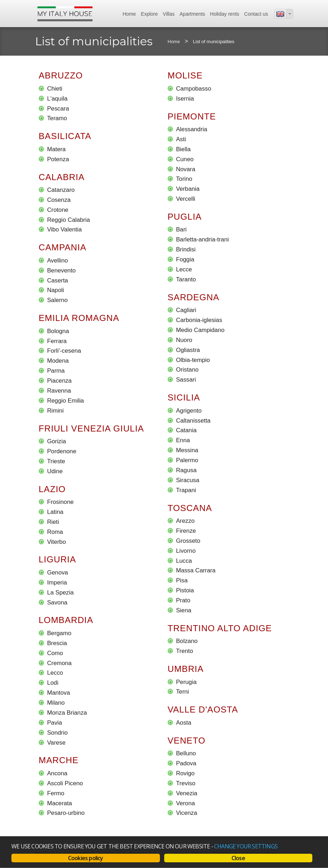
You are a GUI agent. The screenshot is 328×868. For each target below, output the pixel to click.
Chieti (55, 89)
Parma (56, 371)
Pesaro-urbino (66, 813)
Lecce (184, 269)
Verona (185, 803)
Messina (187, 450)
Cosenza (59, 200)
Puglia (185, 217)
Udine (55, 471)
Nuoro (184, 340)
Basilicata (65, 136)
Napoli (56, 290)
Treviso (186, 783)
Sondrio (57, 733)
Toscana (190, 508)
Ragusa (186, 470)
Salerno (57, 300)
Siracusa (188, 480)
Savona (57, 603)
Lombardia (66, 620)
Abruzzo (61, 75)
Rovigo (185, 773)
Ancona (57, 773)
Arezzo (185, 521)
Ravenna (59, 391)
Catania (186, 431)
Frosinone (60, 502)
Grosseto (188, 541)
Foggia (185, 259)
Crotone (58, 210)
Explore (149, 14)
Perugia (186, 682)
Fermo (56, 793)
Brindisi (186, 249)
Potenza (58, 159)
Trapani (186, 490)
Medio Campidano (200, 330)
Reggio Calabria (68, 220)
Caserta (58, 280)
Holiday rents (225, 14)
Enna (183, 440)
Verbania (188, 189)
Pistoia (185, 590)
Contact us (256, 14)
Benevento (61, 270)
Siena (184, 610)
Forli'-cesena (64, 351)
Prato (183, 600)
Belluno (186, 753)
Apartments (192, 14)
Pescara (58, 109)
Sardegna (194, 297)
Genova (58, 573)
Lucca (184, 561)
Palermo (187, 460)
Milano (56, 703)
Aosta (184, 723)
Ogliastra (188, 350)
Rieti (53, 522)
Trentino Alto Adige (220, 628)
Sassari (186, 380)
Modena (58, 361)
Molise (185, 75)
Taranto (186, 279)
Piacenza (59, 381)
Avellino (57, 261)
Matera (56, 149)
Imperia (57, 583)
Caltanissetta (193, 421)
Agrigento (189, 411)
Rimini (55, 411)
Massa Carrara (196, 571)
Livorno (186, 551)
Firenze (186, 531)
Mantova (58, 693)
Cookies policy (86, 858)
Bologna (58, 331)
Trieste (56, 461)
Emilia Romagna (79, 318)
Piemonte (192, 116)
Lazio (52, 489)
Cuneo (185, 159)
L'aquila (57, 99)
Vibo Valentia (64, 230)
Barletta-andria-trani (202, 239)
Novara (186, 169)
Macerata (59, 803)
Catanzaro (61, 190)
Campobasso (194, 89)
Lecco (55, 673)
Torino (184, 179)
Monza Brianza (67, 713)
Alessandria (192, 129)
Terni (182, 692)
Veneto (187, 741)
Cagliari (186, 310)
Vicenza (186, 813)
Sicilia (184, 397)
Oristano (187, 370)
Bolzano (187, 641)
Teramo (57, 118)
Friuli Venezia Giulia (92, 428)
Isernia (185, 99)
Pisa (182, 580)
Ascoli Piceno (65, 783)
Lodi (53, 683)
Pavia (54, 723)
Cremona (59, 663)
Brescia (57, 643)
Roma (55, 532)
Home (129, 14)
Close (238, 858)
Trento (184, 651)
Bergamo (59, 633)
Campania (63, 247)
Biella (183, 149)
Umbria (186, 669)
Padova (186, 763)
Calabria (62, 177)
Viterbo (56, 542)
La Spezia (60, 593)
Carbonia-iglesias (199, 320)
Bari (181, 230)
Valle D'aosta (203, 709)
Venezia (187, 793)
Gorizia (56, 441)
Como (55, 653)
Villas (169, 14)
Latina (55, 512)
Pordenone (62, 451)
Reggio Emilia (66, 401)
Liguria (58, 560)
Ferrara (57, 341)
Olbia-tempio (193, 360)
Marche (59, 760)
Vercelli (186, 199)
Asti (181, 139)
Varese (56, 743)
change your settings (246, 846)
